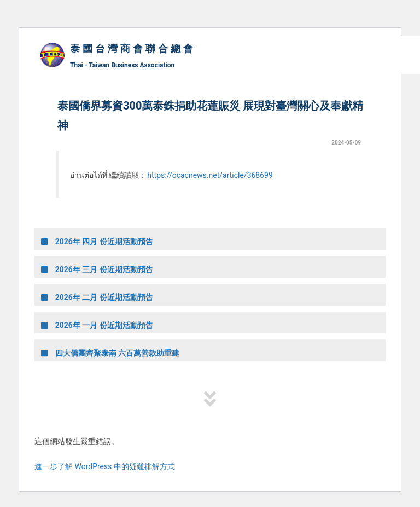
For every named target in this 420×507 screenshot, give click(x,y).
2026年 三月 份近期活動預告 (97, 269)
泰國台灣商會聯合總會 (133, 49)
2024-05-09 (346, 143)
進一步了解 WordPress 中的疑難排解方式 (105, 466)
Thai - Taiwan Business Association (122, 65)
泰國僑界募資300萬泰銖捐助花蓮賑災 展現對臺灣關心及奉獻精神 (210, 116)
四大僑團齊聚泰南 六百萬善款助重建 (110, 353)
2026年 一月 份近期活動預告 (97, 325)
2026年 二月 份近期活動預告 (97, 297)
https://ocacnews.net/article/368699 (210, 175)
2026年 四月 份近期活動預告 (97, 241)
